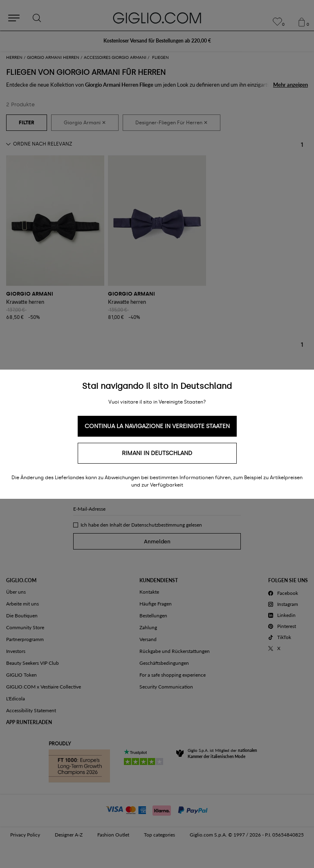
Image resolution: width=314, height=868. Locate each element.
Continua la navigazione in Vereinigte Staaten (157, 426)
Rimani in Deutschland (157, 453)
